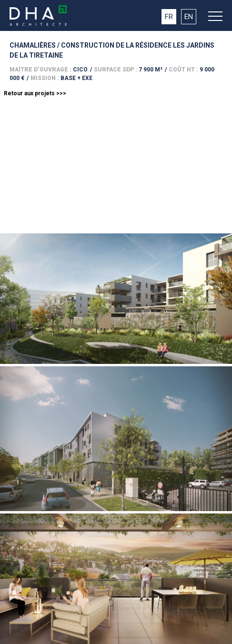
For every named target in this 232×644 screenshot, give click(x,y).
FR (169, 17)
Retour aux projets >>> (35, 93)
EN (189, 17)
